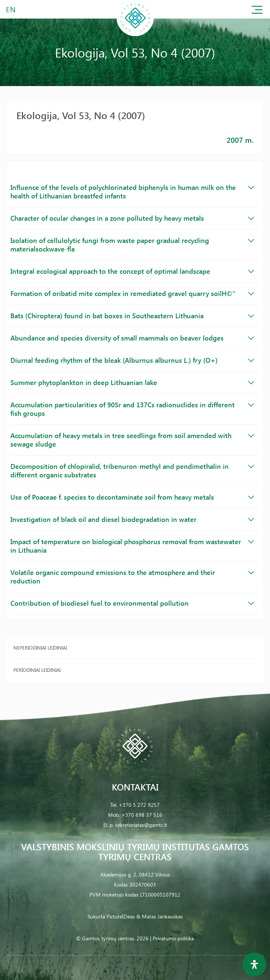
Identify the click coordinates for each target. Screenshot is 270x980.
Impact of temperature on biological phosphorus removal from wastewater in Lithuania (132, 546)
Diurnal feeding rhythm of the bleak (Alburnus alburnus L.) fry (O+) (132, 360)
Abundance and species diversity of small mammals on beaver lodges (132, 338)
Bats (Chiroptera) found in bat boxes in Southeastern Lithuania (132, 316)
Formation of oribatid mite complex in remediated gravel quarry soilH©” (132, 293)
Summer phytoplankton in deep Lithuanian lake (132, 382)
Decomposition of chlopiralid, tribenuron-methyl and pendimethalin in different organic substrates (132, 471)
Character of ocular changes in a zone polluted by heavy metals (132, 218)
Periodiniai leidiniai (37, 670)
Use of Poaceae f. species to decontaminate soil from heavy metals (132, 497)
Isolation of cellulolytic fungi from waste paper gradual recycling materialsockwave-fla (132, 245)
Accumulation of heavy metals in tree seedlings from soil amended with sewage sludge (132, 440)
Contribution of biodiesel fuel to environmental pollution (132, 603)
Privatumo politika (173, 938)
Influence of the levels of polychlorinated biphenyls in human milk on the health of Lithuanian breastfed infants (132, 192)
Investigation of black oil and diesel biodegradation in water (132, 519)
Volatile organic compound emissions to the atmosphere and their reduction (132, 577)
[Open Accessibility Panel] (254, 964)
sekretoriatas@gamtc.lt (141, 825)
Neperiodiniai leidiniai (40, 647)
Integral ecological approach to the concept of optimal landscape (132, 271)
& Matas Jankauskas (160, 916)
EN (11, 9)
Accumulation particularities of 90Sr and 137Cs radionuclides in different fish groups (132, 409)
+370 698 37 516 (142, 815)
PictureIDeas (121, 916)
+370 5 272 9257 (139, 805)
